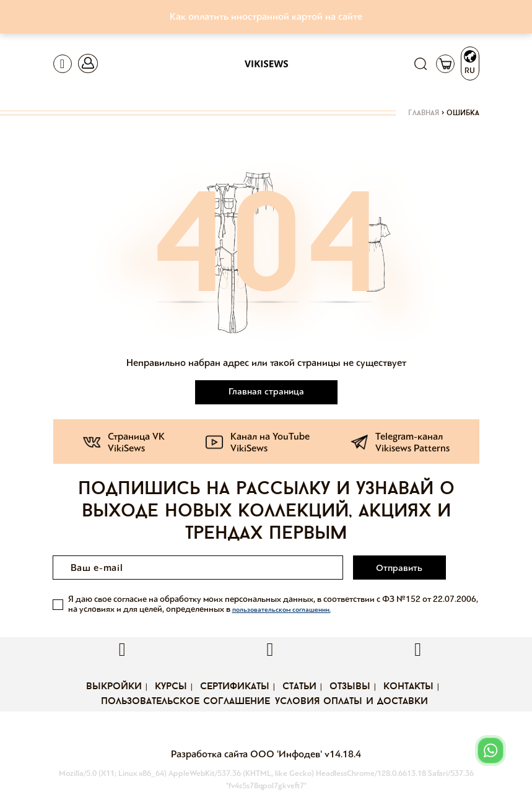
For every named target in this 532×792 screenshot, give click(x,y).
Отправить (399, 568)
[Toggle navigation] (63, 64)
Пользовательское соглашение (185, 702)
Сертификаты (235, 687)
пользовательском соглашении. (281, 610)
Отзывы (350, 687)
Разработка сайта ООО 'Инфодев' (248, 754)
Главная (424, 113)
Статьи (299, 687)
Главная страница (266, 391)
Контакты (408, 687)
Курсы (171, 687)
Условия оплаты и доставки (351, 702)
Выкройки (114, 687)
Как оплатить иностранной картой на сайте (266, 16)
